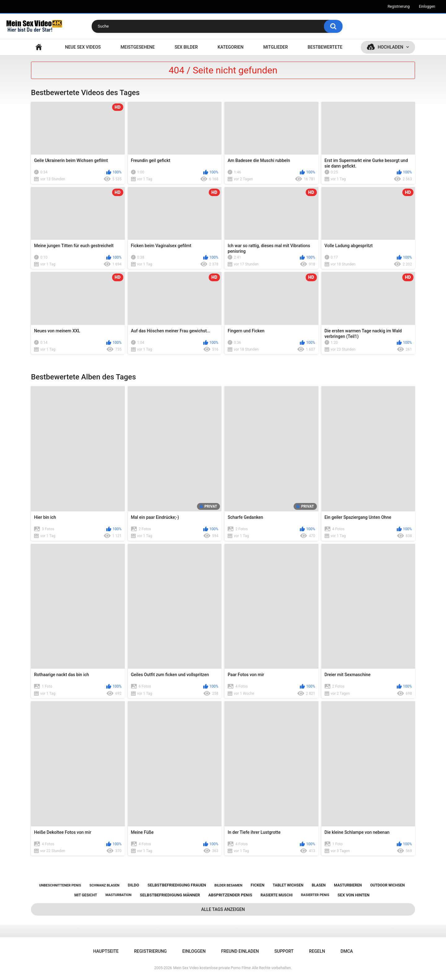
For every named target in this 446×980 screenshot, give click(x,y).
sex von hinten (354, 895)
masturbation (118, 895)
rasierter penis (315, 895)
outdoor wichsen (387, 885)
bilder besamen (228, 885)
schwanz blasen (105, 885)
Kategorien (231, 47)
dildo (134, 885)
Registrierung (398, 7)
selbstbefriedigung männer (170, 895)
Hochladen (390, 47)
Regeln (317, 951)
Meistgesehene (138, 47)
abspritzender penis (230, 895)
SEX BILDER (186, 47)
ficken (257, 885)
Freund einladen (240, 951)
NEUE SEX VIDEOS (83, 47)
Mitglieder (275, 47)
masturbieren (348, 885)
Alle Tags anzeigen (223, 909)
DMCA (347, 951)
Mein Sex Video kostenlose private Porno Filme (212, 968)
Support (284, 951)
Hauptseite (39, 47)
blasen (319, 885)
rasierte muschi (277, 895)
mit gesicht (86, 895)
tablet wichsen (288, 885)
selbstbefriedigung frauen (177, 885)
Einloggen (427, 7)
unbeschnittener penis (60, 885)
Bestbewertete (325, 47)
